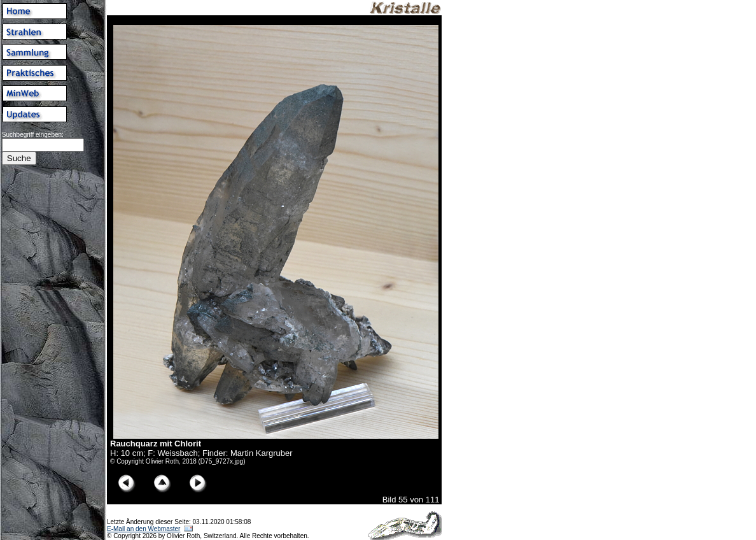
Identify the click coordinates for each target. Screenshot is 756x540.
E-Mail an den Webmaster (143, 529)
